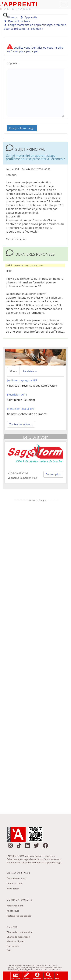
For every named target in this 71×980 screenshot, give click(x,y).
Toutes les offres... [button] (21, 424)
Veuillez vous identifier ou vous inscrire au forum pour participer (35, 50)
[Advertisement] (36, 655)
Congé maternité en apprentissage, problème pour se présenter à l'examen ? (35, 27)
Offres (13, 371)
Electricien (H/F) (17, 395)
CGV (9, 951)
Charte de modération (18, 937)
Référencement (15, 906)
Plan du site (13, 946)
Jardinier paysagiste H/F (22, 381)
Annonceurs (13, 911)
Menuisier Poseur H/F (21, 409)
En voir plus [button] (53, 475)
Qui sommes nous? (17, 879)
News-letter (13, 889)
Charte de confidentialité (20, 933)
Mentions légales (16, 942)
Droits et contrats (17, 21)
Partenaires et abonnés (19, 916)
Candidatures (30, 371)
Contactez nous (15, 884)
